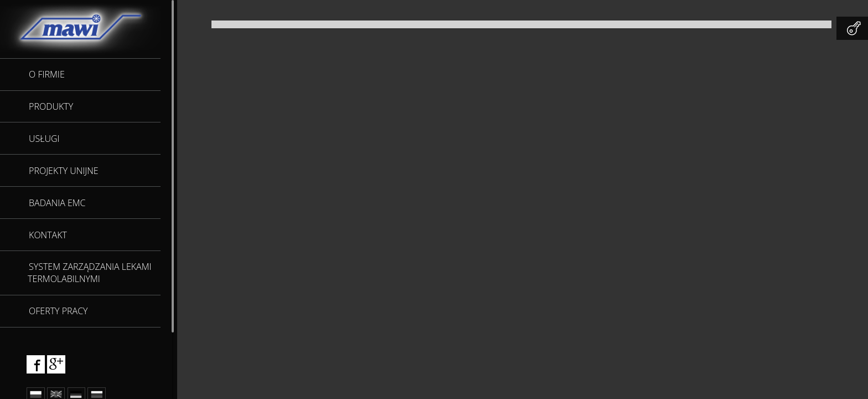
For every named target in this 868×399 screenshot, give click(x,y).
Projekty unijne (64, 171)
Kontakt (48, 235)
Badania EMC (57, 203)
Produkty (51, 106)
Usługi (44, 139)
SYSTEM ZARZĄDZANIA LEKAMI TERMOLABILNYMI (89, 273)
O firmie (47, 74)
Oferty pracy (58, 311)
